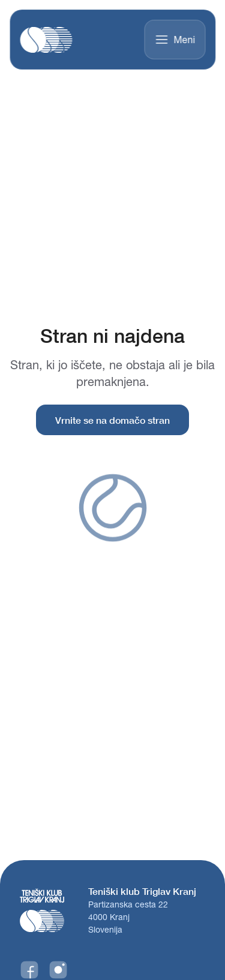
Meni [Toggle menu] (175, 40)
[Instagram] (58, 970)
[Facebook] (29, 970)
